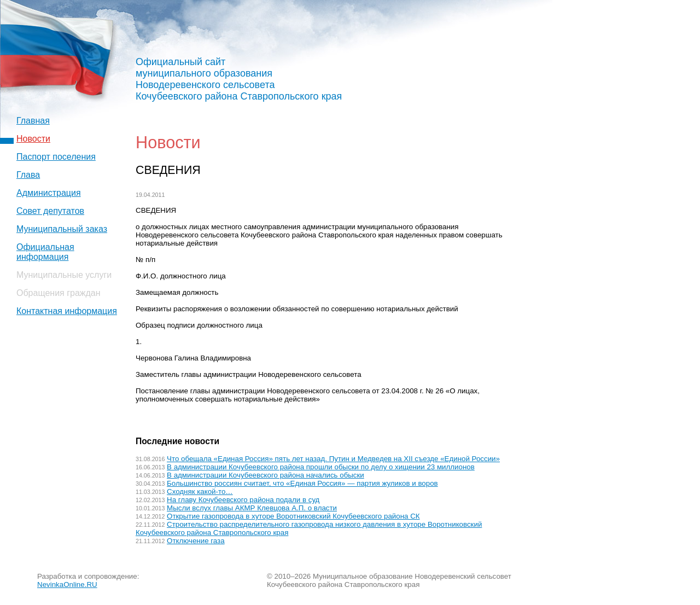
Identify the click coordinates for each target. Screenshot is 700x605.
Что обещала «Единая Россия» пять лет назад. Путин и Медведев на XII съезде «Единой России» (333, 459)
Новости (33, 139)
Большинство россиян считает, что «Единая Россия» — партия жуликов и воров (302, 483)
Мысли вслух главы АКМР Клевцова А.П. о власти (252, 508)
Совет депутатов (50, 211)
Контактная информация (67, 311)
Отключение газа (196, 541)
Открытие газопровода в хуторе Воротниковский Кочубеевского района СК (293, 516)
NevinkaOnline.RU (67, 584)
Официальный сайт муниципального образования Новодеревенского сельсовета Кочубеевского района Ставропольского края (239, 79)
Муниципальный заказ (62, 229)
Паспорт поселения (56, 157)
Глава (28, 175)
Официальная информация (45, 252)
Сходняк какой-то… (200, 491)
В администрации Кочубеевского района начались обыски (266, 475)
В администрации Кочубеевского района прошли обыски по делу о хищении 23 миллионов (321, 467)
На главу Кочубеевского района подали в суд (243, 500)
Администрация (49, 193)
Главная (33, 121)
